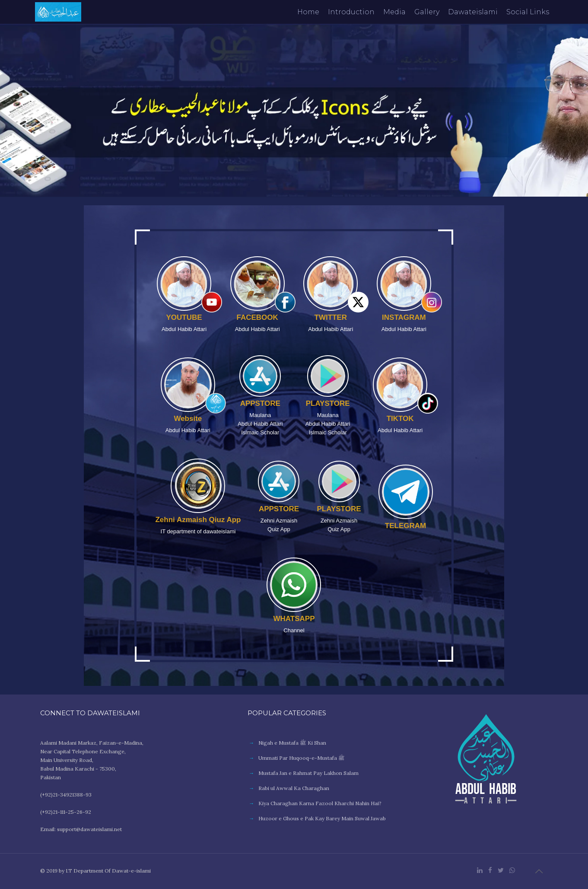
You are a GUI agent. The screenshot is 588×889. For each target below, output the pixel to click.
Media (394, 12)
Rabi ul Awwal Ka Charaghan (294, 788)
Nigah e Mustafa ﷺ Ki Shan (292, 743)
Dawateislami (473, 12)
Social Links (528, 12)
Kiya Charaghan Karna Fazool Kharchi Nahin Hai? (320, 803)
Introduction (351, 12)
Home (308, 12)
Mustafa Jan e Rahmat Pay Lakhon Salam (308, 773)
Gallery (427, 12)
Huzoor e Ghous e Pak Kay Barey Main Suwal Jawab (322, 818)
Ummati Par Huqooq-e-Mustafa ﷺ (302, 758)
